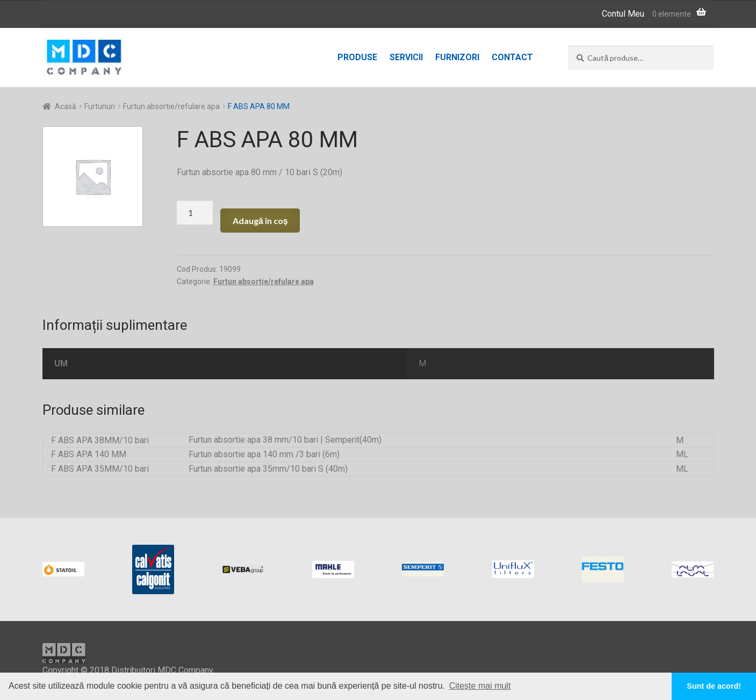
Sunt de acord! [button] (714, 686)
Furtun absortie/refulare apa (171, 106)
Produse (357, 57)
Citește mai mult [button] (480, 686)
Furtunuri (100, 106)
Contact (512, 57)
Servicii (406, 57)
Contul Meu (623, 14)
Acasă (66, 106)
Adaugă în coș (260, 221)
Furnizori (457, 57)
